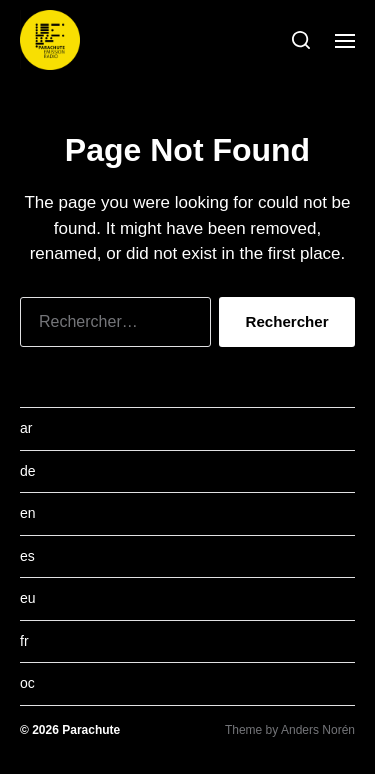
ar (26, 428)
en (28, 513)
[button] (301, 40)
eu (28, 598)
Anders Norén (318, 730)
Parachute (91, 730)
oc (27, 683)
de (28, 471)
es (27, 556)
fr (24, 641)
